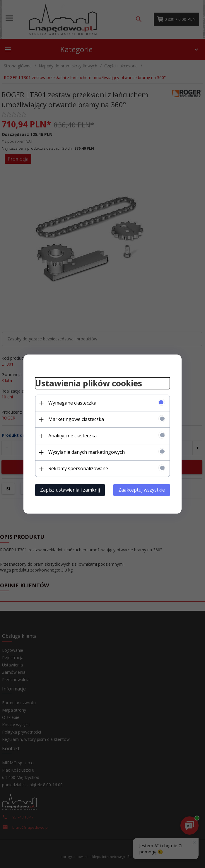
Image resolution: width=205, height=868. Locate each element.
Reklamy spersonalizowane (78, 468)
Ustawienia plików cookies (89, 383)
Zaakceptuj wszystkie (142, 490)
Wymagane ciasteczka (72, 403)
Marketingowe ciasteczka (76, 419)
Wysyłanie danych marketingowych (87, 452)
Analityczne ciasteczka (72, 436)
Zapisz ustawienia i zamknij (70, 490)
